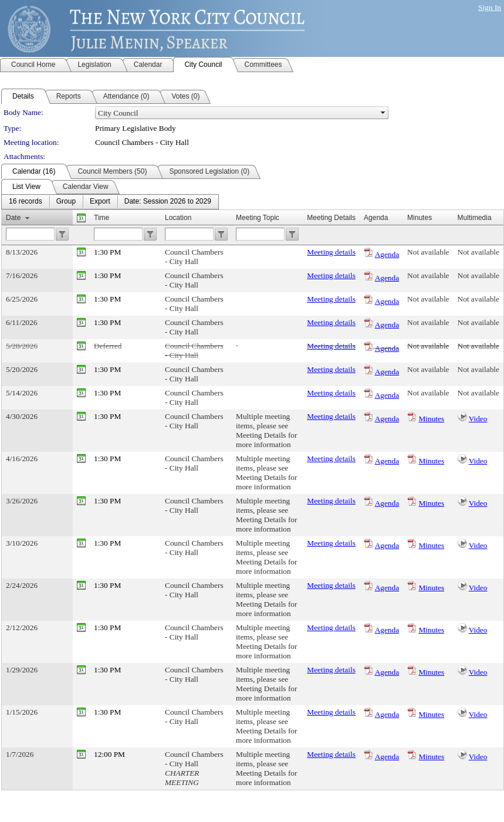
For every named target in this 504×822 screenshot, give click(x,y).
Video (478, 419)
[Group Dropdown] (66, 202)
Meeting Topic (258, 218)
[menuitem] (26, 202)
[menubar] (110, 202)
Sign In (490, 7)
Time (102, 218)
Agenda (387, 254)
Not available (428, 252)
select (383, 113)
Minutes (431, 419)
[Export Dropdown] (100, 202)
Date (13, 218)
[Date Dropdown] (168, 202)
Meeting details (331, 252)
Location (178, 218)
